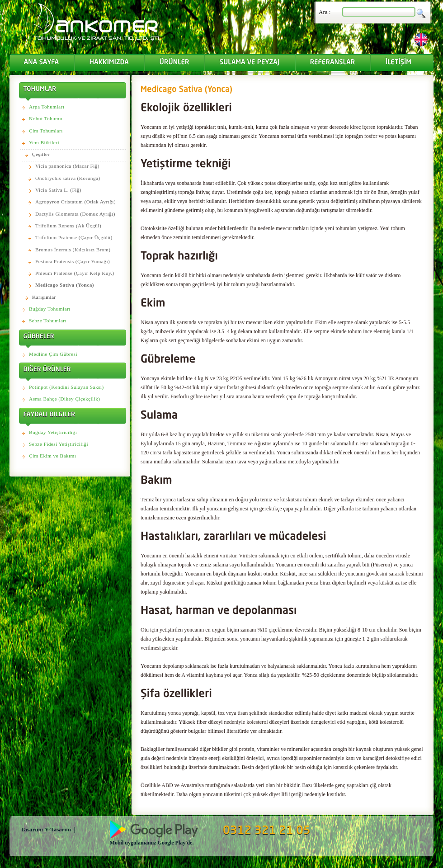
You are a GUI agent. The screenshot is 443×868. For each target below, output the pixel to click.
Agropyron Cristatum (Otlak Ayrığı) (75, 202)
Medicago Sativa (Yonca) (65, 285)
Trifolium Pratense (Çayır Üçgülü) (74, 237)
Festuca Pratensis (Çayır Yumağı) (73, 261)
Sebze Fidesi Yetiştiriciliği (59, 444)
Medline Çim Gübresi (53, 354)
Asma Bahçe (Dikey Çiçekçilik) (64, 399)
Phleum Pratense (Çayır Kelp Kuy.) (75, 273)
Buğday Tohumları (50, 309)
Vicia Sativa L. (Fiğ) (58, 190)
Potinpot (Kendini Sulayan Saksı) (66, 387)
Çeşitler (41, 154)
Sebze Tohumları (48, 321)
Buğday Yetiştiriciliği (53, 432)
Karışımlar (44, 297)
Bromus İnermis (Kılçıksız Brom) (73, 250)
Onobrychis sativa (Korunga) (68, 178)
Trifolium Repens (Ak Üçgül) (68, 226)
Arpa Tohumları (47, 107)
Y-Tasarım (58, 829)
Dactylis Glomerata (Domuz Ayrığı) (75, 214)
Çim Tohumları (46, 131)
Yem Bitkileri (44, 142)
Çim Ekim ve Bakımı (52, 456)
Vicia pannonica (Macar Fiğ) (67, 166)
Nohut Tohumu (46, 118)
